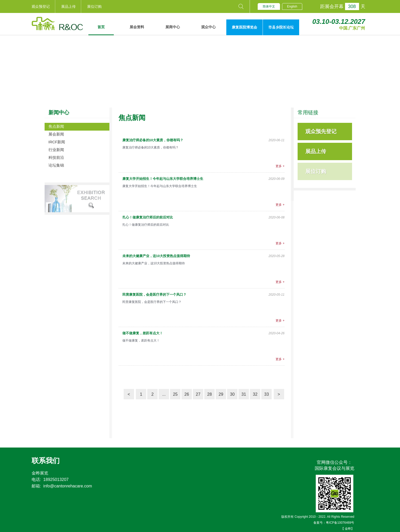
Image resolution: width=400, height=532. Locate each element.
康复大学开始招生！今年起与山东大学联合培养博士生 (163, 179)
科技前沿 (56, 157)
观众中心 (208, 27)
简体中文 (269, 6)
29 (221, 394)
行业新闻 (56, 150)
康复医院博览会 (244, 27)
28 (209, 394)
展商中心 (173, 27)
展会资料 (137, 27)
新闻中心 (59, 112)
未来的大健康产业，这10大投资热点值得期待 (156, 256)
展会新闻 (56, 134)
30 (232, 394)
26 (187, 394)
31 (244, 394)
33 (266, 394)
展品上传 (68, 6)
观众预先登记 (321, 131)
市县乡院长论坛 (281, 27)
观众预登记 (41, 6)
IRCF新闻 (57, 142)
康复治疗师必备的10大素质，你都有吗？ (153, 140)
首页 (101, 27)
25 (175, 394)
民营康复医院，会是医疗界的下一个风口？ (154, 295)
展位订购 (94, 6)
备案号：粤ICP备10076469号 (334, 523)
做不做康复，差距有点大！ (143, 333)
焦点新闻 (56, 126)
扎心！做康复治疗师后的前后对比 (148, 217)
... (164, 394)
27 (198, 394)
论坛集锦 (56, 165)
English (292, 6)
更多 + (280, 166)
